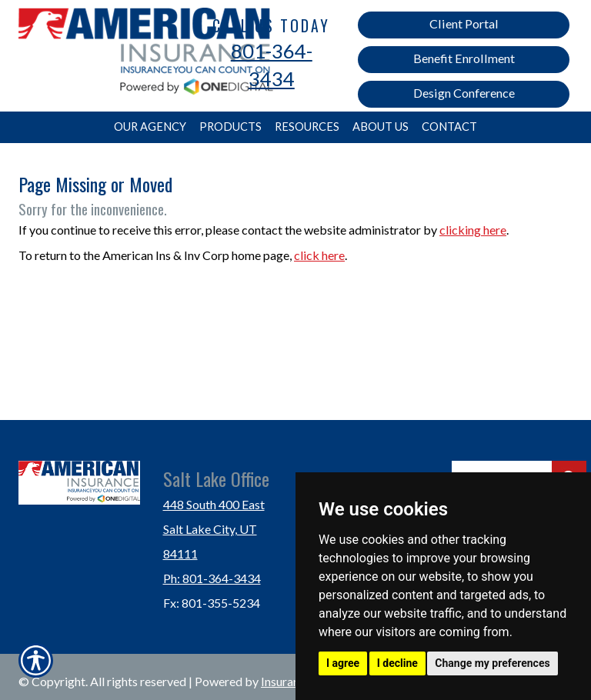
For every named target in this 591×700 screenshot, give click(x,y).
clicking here (473, 230)
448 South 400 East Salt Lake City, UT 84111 (214, 529)
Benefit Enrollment (464, 58)
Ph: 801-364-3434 (212, 578)
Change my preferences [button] (492, 663)
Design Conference (464, 93)
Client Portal (464, 23)
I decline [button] (397, 663)
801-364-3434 (272, 65)
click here (319, 255)
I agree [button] (343, 663)
